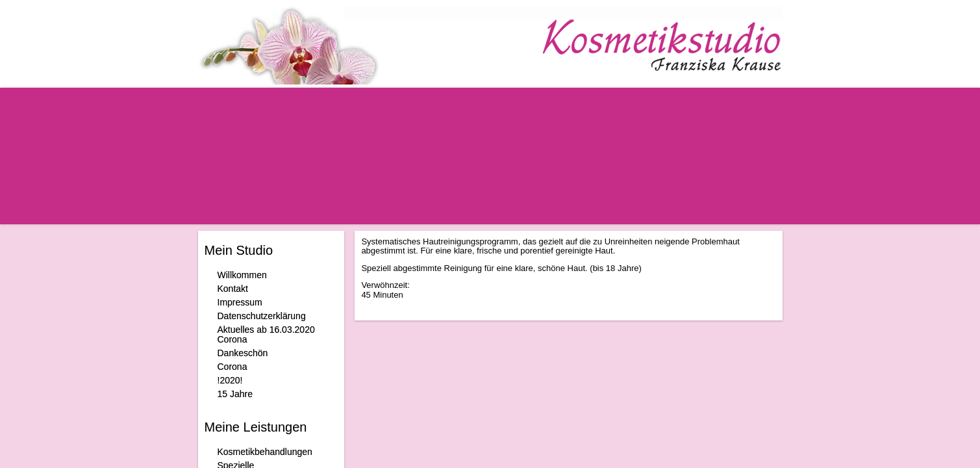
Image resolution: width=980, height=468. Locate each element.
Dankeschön (243, 353)
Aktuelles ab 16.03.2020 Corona (266, 334)
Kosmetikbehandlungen (265, 452)
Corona (232, 367)
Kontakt (233, 289)
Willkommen (242, 275)
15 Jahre (235, 394)
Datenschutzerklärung (262, 316)
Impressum (240, 302)
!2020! (230, 380)
